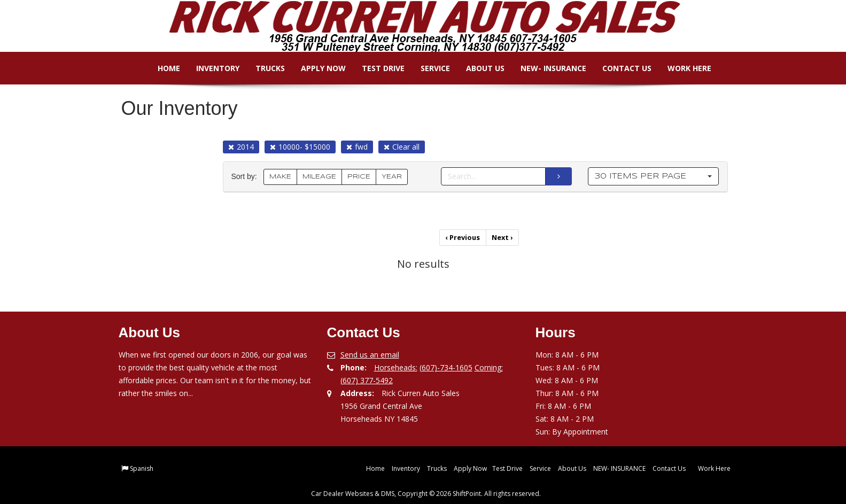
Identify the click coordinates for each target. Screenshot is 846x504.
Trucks (263, 68)
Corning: (489, 366)
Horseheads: (396, 366)
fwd (357, 147)
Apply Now (316, 68)
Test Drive (376, 68)
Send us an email (370, 353)
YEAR (392, 177)
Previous (464, 237)
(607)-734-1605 (446, 366)
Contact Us (619, 68)
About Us (478, 68)
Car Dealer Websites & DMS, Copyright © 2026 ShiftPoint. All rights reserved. (426, 492)
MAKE (280, 177)
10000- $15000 (300, 147)
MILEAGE (319, 177)
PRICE (359, 177)
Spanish (142, 467)
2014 (241, 147)
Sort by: (246, 177)
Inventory (210, 68)
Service (428, 68)
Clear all (402, 147)
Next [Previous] (502, 237)
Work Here (682, 68)
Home (161, 68)
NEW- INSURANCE (546, 68)
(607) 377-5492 (367, 379)
